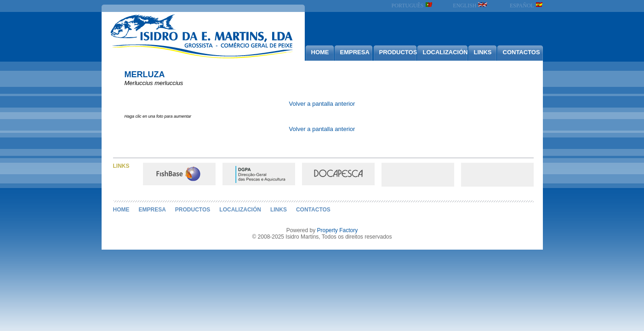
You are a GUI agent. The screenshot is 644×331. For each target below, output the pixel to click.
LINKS (483, 52)
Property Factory (338, 230)
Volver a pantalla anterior (322, 104)
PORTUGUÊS (412, 6)
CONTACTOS (521, 52)
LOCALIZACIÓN (445, 52)
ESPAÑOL (526, 6)
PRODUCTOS (398, 52)
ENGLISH (470, 6)
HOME (320, 52)
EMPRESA (355, 52)
